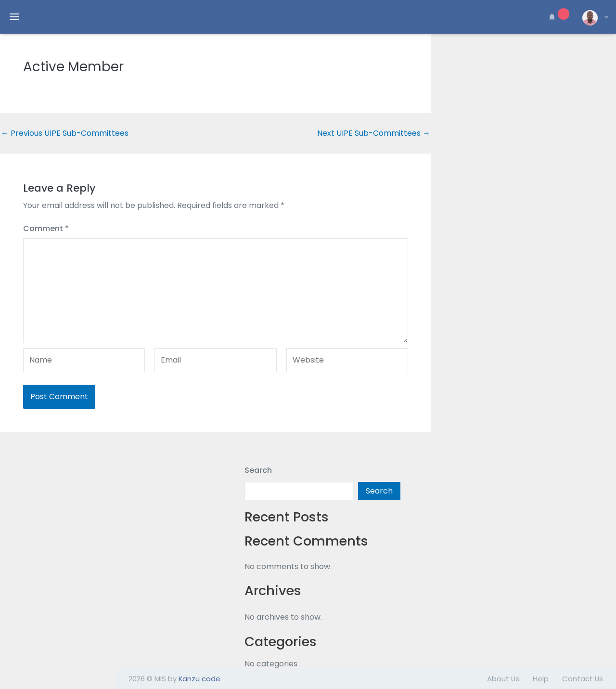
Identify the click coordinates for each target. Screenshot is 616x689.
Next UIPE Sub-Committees (374, 133)
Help (541, 679)
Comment (46, 228)
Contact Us (583, 679)
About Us (503, 679)
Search (258, 470)
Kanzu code (199, 679)
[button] (557, 17)
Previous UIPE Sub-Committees (65, 133)
